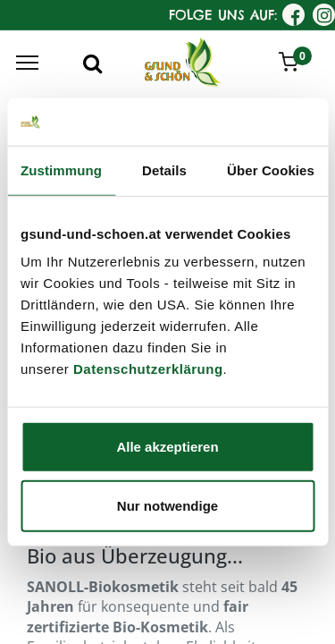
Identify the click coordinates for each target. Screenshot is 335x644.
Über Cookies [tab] (271, 169)
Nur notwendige (167, 505)
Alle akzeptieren (167, 447)
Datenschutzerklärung (148, 369)
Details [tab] (164, 169)
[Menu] (27, 63)
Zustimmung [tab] (61, 169)
